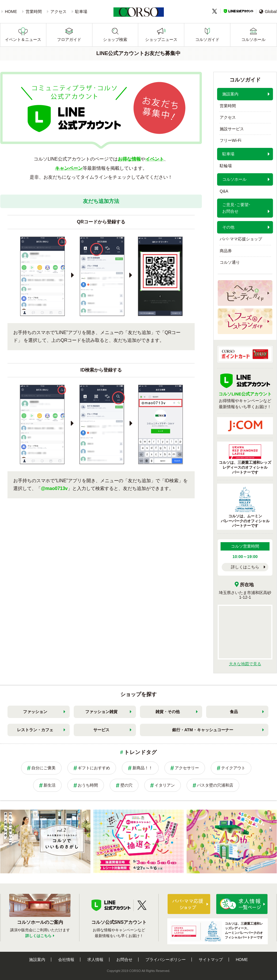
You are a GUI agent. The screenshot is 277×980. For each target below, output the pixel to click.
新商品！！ (143, 768)
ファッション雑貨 (101, 712)
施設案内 (230, 94)
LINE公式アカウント (239, 11)
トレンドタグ (140, 752)
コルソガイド (207, 39)
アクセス (58, 12)
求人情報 (95, 960)
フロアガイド (69, 39)
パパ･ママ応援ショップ (241, 239)
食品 (234, 712)
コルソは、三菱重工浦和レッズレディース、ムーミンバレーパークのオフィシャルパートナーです (217, 931)
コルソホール (253, 39)
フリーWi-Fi (230, 140)
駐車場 (81, 12)
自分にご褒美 (43, 768)
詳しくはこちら (245, 567)
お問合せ (124, 960)
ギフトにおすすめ (94, 768)
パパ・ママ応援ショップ (189, 904)
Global (268, 12)
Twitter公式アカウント (142, 905)
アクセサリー (187, 768)
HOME (11, 12)
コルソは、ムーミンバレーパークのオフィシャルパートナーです (245, 507)
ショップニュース (161, 39)
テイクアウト (233, 768)
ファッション (35, 712)
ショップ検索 (115, 39)
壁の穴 (126, 785)
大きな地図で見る (245, 664)
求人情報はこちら (242, 904)
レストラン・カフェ (35, 730)
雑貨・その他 (168, 712)
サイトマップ (211, 960)
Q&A (224, 191)
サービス (101, 730)
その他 (228, 227)
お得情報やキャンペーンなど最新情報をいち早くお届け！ (245, 397)
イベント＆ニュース (23, 39)
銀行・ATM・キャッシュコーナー (203, 730)
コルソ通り (230, 262)
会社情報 (66, 960)
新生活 (50, 785)
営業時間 (34, 12)
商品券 (226, 251)
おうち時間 (88, 785)
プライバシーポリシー (166, 960)
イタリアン (165, 785)
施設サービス (232, 129)
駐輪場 (226, 166)
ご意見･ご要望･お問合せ (236, 208)
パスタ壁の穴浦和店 (215, 785)
